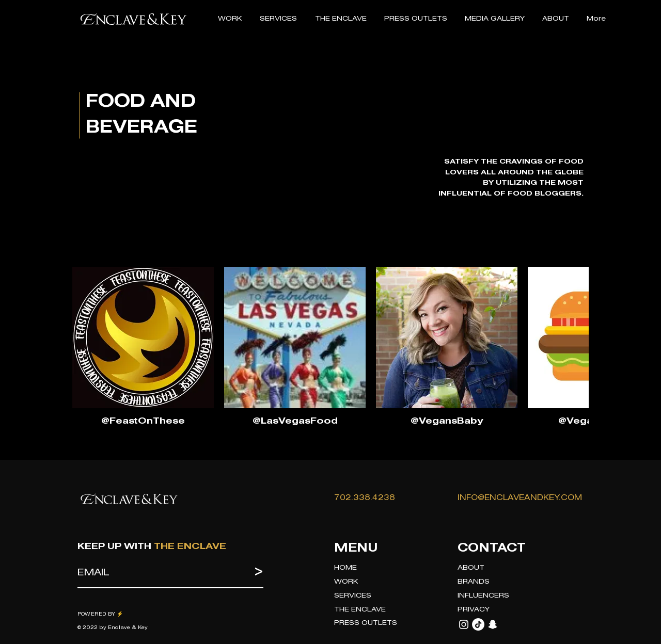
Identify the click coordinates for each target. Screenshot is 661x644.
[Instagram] (464, 624)
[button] (278, 19)
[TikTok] (478, 624)
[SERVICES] (386, 596)
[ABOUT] (509, 568)
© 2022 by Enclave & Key (113, 628)
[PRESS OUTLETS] (386, 624)
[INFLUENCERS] (509, 596)
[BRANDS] (509, 582)
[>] (252, 573)
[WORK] (386, 582)
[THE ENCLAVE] (386, 610)
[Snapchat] (493, 624)
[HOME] (386, 568)
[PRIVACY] (509, 610)
